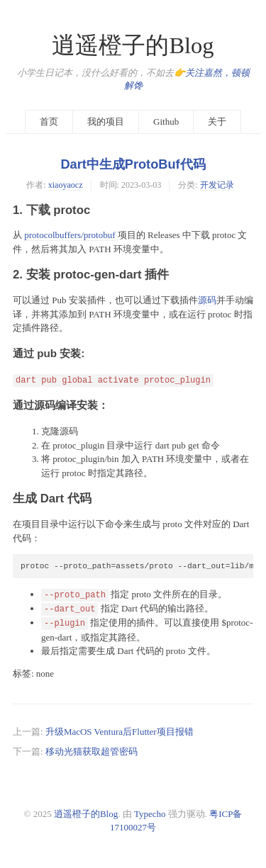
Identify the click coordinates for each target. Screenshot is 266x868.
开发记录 (217, 185)
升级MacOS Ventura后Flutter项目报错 (120, 732)
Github (166, 122)
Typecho (150, 814)
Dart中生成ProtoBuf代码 (133, 164)
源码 (207, 300)
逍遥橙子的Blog (133, 45)
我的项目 (106, 122)
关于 (217, 122)
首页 (49, 122)
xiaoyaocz (66, 185)
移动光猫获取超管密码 (92, 751)
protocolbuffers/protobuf (70, 235)
